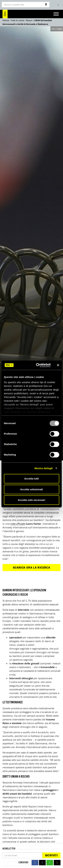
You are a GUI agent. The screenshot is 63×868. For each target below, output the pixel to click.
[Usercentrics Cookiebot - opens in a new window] (38, 365)
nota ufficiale (18, 524)
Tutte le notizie (18, 20)
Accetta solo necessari (32, 500)
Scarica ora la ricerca (32, 567)
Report (29, 20)
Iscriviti (51, 855)
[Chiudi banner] (58, 365)
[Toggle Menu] (56, 14)
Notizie (6, 20)
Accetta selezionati (32, 489)
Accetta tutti (32, 479)
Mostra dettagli (44, 468)
